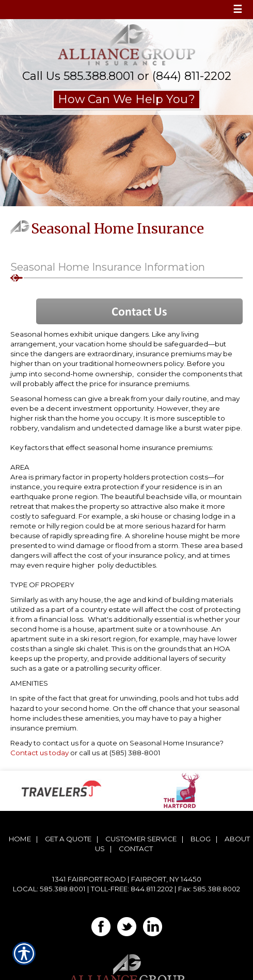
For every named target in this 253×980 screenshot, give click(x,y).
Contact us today (39, 753)
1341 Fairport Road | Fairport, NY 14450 (127, 879)
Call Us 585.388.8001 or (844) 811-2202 (127, 76)
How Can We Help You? (126, 99)
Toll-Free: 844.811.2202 (132, 889)
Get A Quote (68, 839)
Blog (201, 839)
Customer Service (141, 839)
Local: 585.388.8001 (49, 889)
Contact (136, 849)
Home (20, 839)
